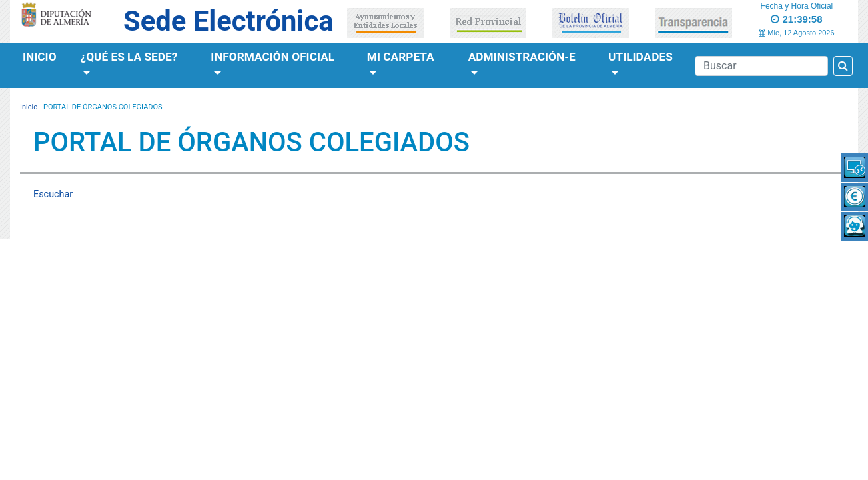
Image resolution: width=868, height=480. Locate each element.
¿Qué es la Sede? (129, 57)
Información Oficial (273, 57)
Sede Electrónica (228, 21)
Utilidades (640, 57)
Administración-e (522, 57)
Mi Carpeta (401, 57)
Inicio (40, 57)
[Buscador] (761, 66)
